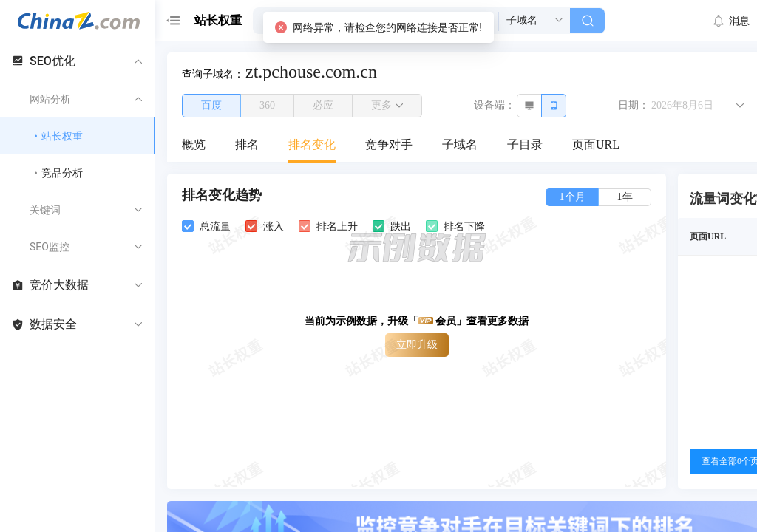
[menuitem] (194, 146)
